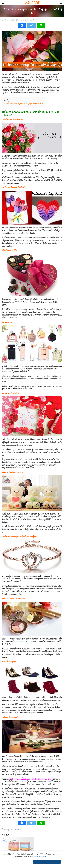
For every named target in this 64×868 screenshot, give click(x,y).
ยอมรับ (47, 862)
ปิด (17, 862)
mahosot (21, 20)
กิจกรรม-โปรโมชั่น (32, 20)
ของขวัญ (6, 830)
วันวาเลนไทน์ (17, 830)
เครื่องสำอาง (23, 642)
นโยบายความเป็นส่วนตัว (42, 857)
